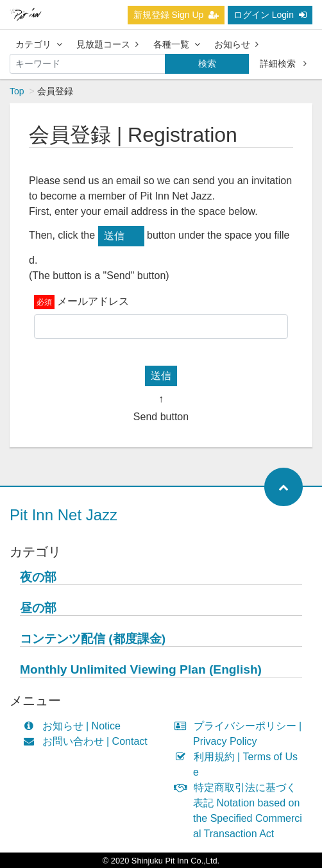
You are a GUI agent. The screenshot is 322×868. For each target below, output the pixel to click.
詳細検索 (283, 64)
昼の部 (38, 608)
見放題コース (107, 44)
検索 (207, 64)
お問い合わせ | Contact (88, 741)
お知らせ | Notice (75, 726)
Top (17, 91)
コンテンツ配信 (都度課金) (93, 639)
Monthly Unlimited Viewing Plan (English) (141, 669)
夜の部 (38, 577)
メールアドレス (93, 301)
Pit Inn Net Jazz (64, 515)
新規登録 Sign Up (176, 15)
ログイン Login (270, 15)
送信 (114, 236)
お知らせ (236, 44)
